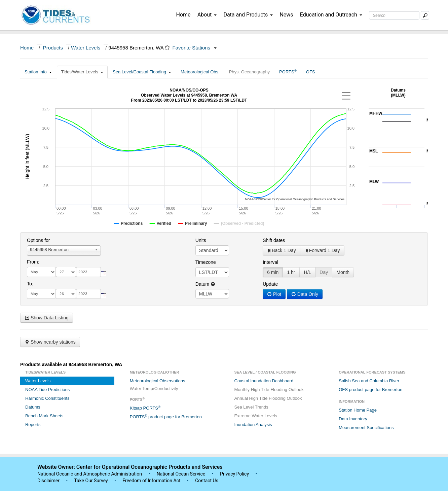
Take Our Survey (91, 481)
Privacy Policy (234, 474)
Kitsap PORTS (145, 408)
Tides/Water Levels (82, 72)
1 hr (291, 272)
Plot (274, 294)
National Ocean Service (181, 474)
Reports (33, 425)
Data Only (305, 294)
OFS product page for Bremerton (370, 390)
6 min (273, 272)
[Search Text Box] (394, 15)
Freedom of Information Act (151, 481)
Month (343, 272)
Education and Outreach (331, 15)
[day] (66, 272)
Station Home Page (358, 410)
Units (201, 240)
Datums (33, 407)
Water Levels (86, 48)
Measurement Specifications (366, 428)
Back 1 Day (282, 250)
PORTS (288, 72)
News (286, 15)
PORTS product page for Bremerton (166, 416)
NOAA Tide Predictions (47, 390)
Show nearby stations (50, 342)
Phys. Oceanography (249, 72)
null (212, 294)
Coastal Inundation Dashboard (264, 381)
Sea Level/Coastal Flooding (142, 72)
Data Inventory (353, 419)
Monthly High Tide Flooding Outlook (269, 390)
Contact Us (207, 481)
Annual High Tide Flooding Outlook (268, 398)
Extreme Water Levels (256, 416)
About (207, 15)
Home (183, 15)
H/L (308, 272)
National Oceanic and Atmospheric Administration (90, 474)
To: (30, 284)
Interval (270, 262)
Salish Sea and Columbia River (369, 381)
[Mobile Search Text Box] (425, 15)
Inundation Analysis (253, 425)
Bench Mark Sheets (44, 416)
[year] (88, 272)
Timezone (206, 262)
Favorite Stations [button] (195, 48)
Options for (38, 240)
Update (270, 284)
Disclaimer (48, 481)
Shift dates (274, 240)
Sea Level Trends (251, 407)
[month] (41, 272)
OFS (311, 72)
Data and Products (248, 15)
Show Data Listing (47, 318)
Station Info (38, 72)
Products (53, 48)
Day (324, 272)
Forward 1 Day (322, 250)
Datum (205, 284)
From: (33, 262)
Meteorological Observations (158, 381)
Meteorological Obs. (200, 72)
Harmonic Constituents (47, 398)
